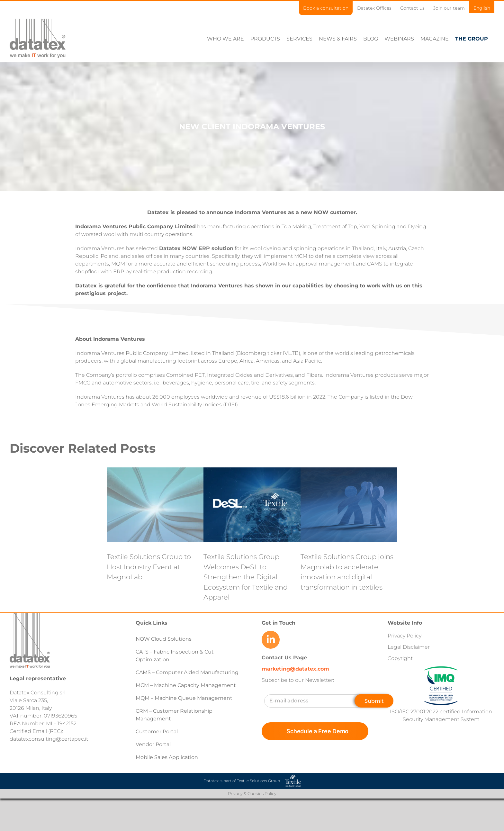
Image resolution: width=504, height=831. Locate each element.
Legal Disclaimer (409, 647)
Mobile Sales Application (167, 757)
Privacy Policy (405, 636)
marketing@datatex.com (295, 669)
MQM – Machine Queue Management (184, 698)
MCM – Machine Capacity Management (186, 685)
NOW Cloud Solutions (164, 639)
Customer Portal (157, 732)
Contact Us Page (284, 658)
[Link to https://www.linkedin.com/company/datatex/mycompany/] (271, 640)
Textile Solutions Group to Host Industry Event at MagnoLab (149, 567)
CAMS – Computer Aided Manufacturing (187, 672)
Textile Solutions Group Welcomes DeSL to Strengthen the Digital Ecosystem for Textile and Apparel (246, 577)
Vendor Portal (154, 744)
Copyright (400, 658)
